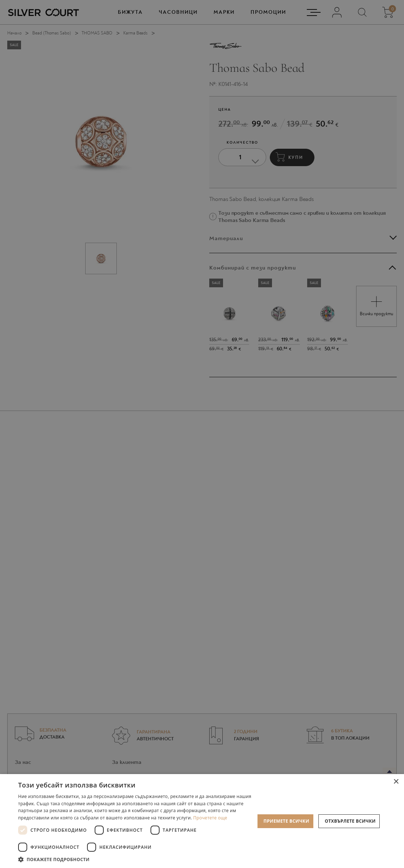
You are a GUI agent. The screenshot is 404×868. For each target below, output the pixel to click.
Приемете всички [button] (286, 821)
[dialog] (202, 434)
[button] (137, 859)
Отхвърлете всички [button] (350, 821)
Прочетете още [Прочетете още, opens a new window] (210, 818)
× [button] (396, 782)
